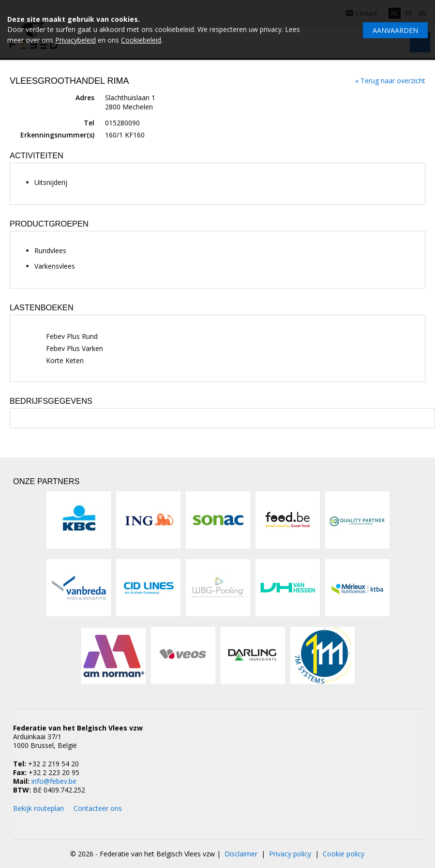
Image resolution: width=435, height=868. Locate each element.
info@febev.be (54, 781)
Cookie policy (344, 854)
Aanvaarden (395, 30)
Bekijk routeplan (38, 808)
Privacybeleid (75, 40)
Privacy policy (290, 854)
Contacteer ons (98, 808)
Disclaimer (241, 854)
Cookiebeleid (141, 40)
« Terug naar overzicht (390, 81)
